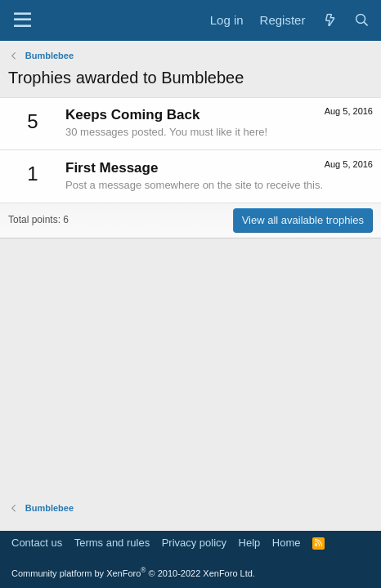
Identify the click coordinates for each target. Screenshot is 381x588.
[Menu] (22, 20)
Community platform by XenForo (133, 573)
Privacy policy (194, 543)
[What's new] (329, 20)
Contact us (37, 543)
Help (250, 543)
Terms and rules (112, 543)
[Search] (362, 20)
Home (287, 543)
